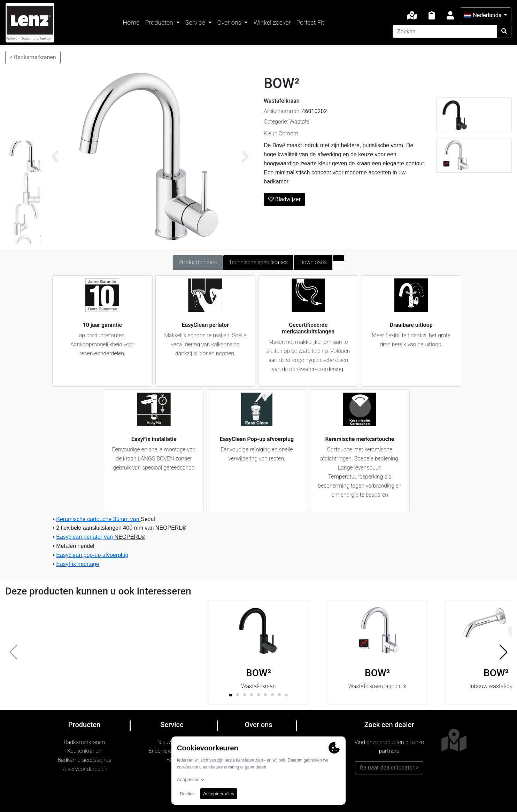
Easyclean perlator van (85, 537)
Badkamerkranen (84, 742)
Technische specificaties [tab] (258, 262)
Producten (160, 22)
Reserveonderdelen (84, 769)
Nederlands (483, 15)
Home (131, 22)
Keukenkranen (84, 751)
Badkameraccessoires (84, 760)
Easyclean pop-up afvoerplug (92, 555)
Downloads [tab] (313, 262)
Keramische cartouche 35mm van (98, 519)
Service (196, 22)
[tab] (339, 258)
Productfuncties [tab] (198, 262)
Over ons (230, 22)
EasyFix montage (78, 564)
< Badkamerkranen (33, 57)
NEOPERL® (130, 537)
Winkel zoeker (272, 22)
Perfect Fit (310, 22)
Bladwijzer (284, 199)
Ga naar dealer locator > (389, 768)
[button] (504, 652)
